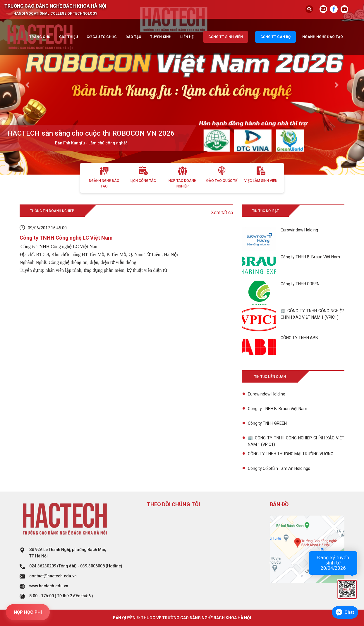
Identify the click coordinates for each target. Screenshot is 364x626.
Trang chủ (40, 37)
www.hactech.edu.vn (49, 586)
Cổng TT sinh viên (226, 37)
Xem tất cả (222, 213)
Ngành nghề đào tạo (323, 37)
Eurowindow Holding (267, 394)
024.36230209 (43, 566)
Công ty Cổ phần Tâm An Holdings (279, 468)
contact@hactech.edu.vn (53, 576)
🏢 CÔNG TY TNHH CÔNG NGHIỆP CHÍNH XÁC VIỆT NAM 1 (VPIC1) (296, 441)
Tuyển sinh (161, 37)
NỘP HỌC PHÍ (28, 612)
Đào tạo (133, 37)
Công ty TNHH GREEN (267, 423)
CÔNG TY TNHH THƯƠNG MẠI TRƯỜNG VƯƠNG (291, 454)
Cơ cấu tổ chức (102, 37)
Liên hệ (187, 37)
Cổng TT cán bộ (275, 37)
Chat (349, 612)
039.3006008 (92, 566)
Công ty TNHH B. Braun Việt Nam (278, 409)
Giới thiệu (68, 37)
